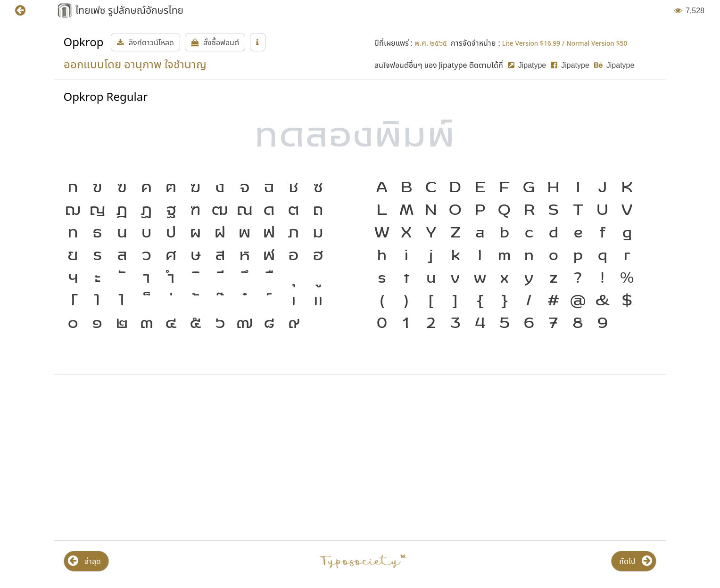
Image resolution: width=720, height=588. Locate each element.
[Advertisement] (153, 458)
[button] (27, 11)
